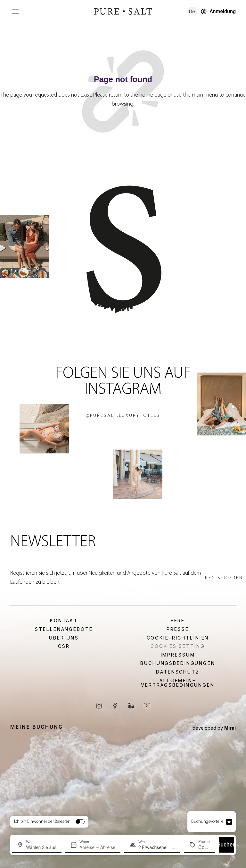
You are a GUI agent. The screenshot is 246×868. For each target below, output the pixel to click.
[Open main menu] (15, 12)
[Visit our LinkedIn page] (131, 706)
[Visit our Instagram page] (99, 706)
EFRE (178, 621)
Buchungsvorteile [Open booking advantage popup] (207, 822)
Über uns (64, 638)
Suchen (226, 845)
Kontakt (64, 621)
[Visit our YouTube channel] (147, 706)
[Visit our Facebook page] (115, 706)
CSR (64, 646)
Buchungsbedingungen (178, 663)
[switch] (80, 822)
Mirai (230, 728)
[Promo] (204, 847)
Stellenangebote (64, 629)
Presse (178, 629)
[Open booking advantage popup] (229, 822)
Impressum (178, 655)
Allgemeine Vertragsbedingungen (178, 683)
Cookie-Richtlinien (178, 638)
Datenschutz (178, 672)
